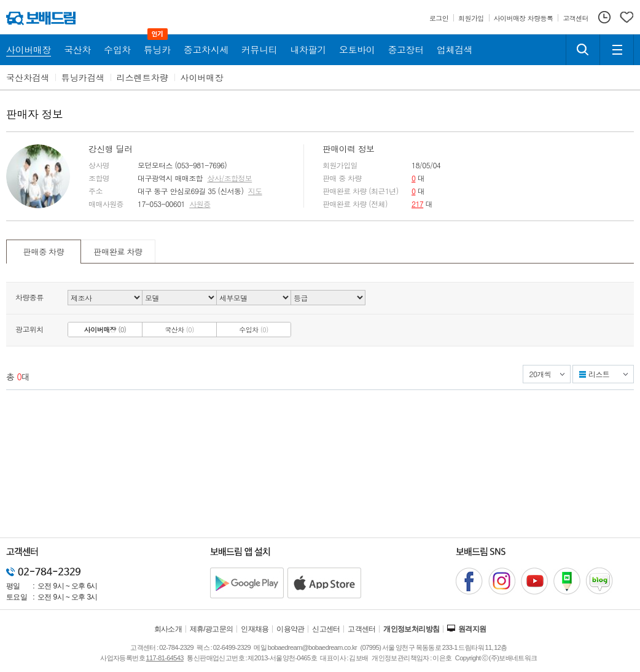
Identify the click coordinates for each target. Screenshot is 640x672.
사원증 (200, 204)
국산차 (179, 330)
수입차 (254, 330)
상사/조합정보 (229, 178)
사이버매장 (202, 77)
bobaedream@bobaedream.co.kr (312, 647)
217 (417, 204)
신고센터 (326, 629)
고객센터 (362, 629)
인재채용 (255, 629)
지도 (255, 191)
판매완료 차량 (118, 252)
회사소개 (168, 629)
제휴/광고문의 (212, 629)
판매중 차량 (44, 252)
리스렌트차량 (142, 77)
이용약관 (291, 629)
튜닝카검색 (83, 77)
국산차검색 (28, 77)
